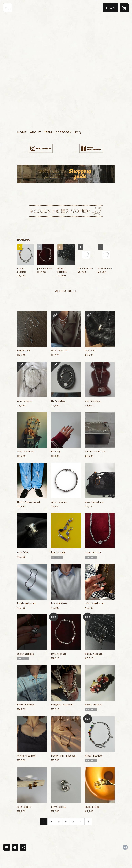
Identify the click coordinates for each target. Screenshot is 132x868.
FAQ (78, 132)
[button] (111, 8)
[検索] (8, 8)
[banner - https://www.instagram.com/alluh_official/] (41, 148)
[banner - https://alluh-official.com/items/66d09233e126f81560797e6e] (91, 148)
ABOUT (35, 132)
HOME (22, 132)
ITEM (48, 132)
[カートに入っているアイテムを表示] (124, 8)
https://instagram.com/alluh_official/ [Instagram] (125, 847)
